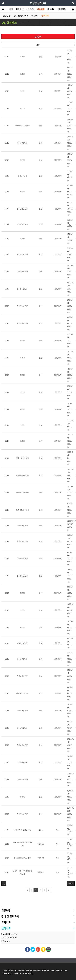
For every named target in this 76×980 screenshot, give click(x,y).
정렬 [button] (71, 883)
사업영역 (30, 9)
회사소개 (20, 9)
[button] (4, 884)
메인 (11, 9)
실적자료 (45, 15)
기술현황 (41, 9)
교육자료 (35, 15)
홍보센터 (51, 9)
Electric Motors (9, 934)
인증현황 (7, 15)
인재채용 (62, 9)
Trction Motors (9, 937)
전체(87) (38, 37)
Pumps (5, 941)
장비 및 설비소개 (21, 15)
